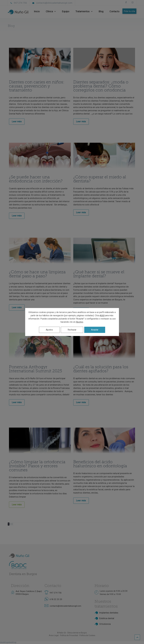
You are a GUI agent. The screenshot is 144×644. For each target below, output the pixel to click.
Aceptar (95, 330)
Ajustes (80, 322)
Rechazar (72, 330)
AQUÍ (102, 316)
